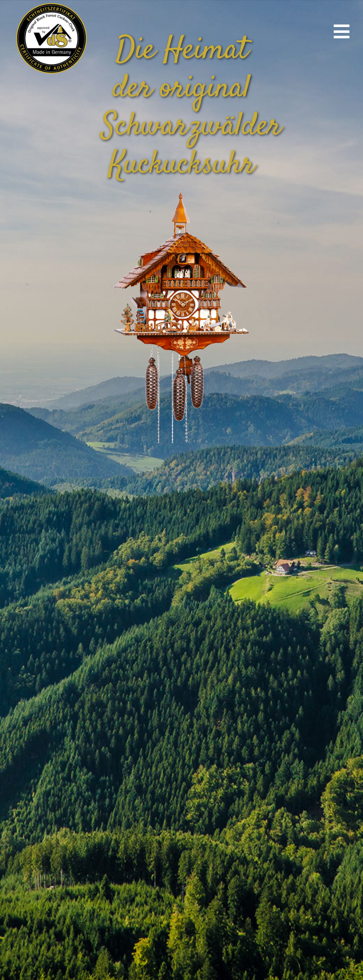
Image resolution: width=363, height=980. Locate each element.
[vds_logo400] (51, 5)
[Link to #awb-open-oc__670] (342, 32)
